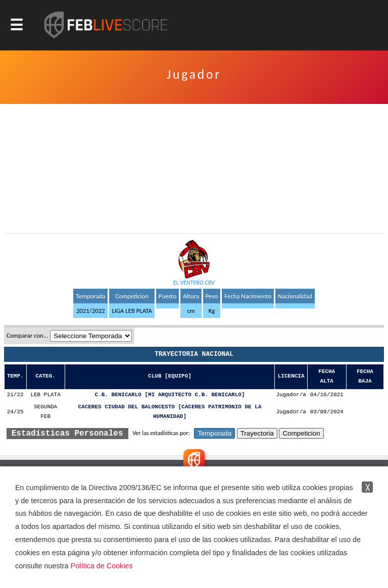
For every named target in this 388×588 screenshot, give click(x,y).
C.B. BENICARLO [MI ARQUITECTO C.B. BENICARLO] (170, 395)
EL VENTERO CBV (194, 283)
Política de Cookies (102, 566)
